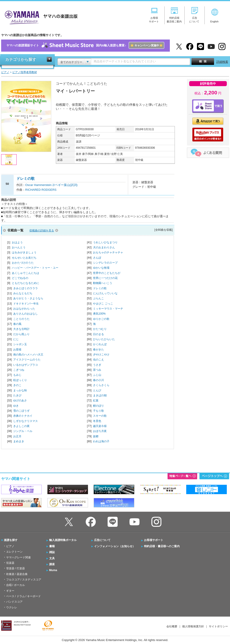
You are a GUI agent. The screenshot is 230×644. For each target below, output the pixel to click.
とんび (97, 390)
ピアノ (10, 546)
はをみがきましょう (24, 252)
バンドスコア (14, 602)
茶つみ (97, 370)
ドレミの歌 (100, 288)
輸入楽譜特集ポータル (63, 540)
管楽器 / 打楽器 (16, 568)
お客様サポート (154, 540)
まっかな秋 (20, 390)
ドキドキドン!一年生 (26, 304)
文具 (52, 558)
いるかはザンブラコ (26, 365)
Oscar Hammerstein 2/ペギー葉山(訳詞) (52, 185)
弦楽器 (10, 563)
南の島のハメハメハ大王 (28, 355)
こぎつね (19, 370)
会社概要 (172, 626)
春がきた (98, 350)
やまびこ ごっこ (103, 304)
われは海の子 (101, 441)
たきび (17, 395)
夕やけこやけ (101, 355)
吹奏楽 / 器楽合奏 (17, 574)
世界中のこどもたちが (107, 273)
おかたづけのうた (23, 263)
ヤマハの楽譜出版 (40, 17)
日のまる (98, 334)
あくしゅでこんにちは (26, 273)
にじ (16, 339)
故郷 (96, 436)
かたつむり (100, 329)
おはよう (17, 242)
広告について (102, 540)
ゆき (16, 406)
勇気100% (99, 314)
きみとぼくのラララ (26, 288)
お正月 (17, 436)
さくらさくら (101, 385)
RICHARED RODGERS (41, 190)
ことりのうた (21, 319)
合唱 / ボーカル (16, 585)
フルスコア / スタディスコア (24, 580)
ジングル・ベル (23, 431)
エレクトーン (14, 552)
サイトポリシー (218, 626)
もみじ (17, 375)
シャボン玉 (20, 344)
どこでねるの (20, 278)
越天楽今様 (100, 426)
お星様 (17, 350)
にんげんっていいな (105, 293)
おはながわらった (24, 309)
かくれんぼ (100, 344)
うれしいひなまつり (105, 242)
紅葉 (96, 400)
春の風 (17, 324)
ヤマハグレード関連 (18, 557)
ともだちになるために (26, 283)
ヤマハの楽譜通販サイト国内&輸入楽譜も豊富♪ (85, 46)
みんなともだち (23, 293)
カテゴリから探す (21, 60)
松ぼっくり (20, 380)
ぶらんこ (98, 298)
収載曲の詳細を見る (42, 231)
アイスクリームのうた (27, 360)
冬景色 (97, 421)
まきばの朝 (100, 395)
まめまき (19, 441)
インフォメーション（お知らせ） (115, 546)
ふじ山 (97, 375)
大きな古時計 (21, 329)
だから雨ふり (21, 334)
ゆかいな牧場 (101, 268)
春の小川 (98, 380)
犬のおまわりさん (104, 247)
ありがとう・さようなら (28, 298)
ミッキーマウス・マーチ (108, 309)
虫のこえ (98, 360)
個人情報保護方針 (193, 626)
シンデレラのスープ (105, 263)
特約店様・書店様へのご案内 (162, 546)
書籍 (52, 546)
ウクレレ (12, 607)
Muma (53, 570)
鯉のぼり (98, 406)
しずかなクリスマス (26, 421)
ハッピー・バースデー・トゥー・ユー (35, 268)
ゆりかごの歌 (101, 319)
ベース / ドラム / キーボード (23, 596)
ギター (10, 591)
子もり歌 (98, 411)
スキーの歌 (100, 416)
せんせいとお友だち (24, 258)
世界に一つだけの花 (105, 278)
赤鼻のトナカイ (23, 416)
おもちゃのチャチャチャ (108, 252)
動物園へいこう (103, 283)
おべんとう (19, 247)
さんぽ (97, 258)
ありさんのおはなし (26, 314)
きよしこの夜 (21, 426)
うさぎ (97, 365)
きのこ (17, 385)
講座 (52, 564)
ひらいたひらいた (104, 339)
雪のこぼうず (21, 411)
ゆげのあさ (20, 400)
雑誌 (52, 552)
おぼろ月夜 (100, 431)
